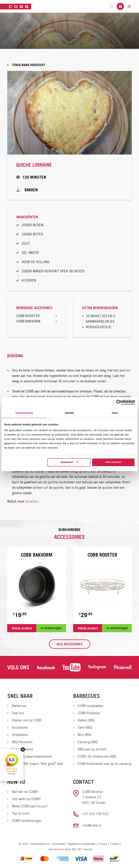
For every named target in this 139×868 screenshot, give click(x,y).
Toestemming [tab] (24, 413)
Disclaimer (59, 844)
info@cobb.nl (92, 825)
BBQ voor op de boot (92, 749)
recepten (32, 501)
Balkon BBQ (86, 720)
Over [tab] (115, 413)
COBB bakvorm (37, 321)
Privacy (103, 844)
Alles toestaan (113, 462)
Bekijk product (22, 628)
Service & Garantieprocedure (32, 756)
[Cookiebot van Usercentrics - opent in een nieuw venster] (119, 402)
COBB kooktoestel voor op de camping (105, 764)
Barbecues (19, 706)
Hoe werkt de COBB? (26, 799)
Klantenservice (22, 749)
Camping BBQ (88, 742)
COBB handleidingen (27, 821)
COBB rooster (37, 316)
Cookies (115, 844)
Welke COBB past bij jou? (30, 806)
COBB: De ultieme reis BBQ (97, 756)
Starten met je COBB (27, 720)
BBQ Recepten (22, 742)
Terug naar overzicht (29, 65)
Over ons (18, 713)
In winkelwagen (51, 628)
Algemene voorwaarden (82, 844)
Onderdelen (20, 735)
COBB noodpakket (90, 706)
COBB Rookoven (89, 713)
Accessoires (20, 727)
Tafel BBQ (85, 727)
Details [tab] (69, 413)
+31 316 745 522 (95, 814)
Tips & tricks (21, 813)
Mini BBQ (84, 735)
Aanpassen (69, 462)
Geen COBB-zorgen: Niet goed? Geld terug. (38, 766)
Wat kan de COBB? (25, 792)
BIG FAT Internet (82, 849)
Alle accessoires (70, 644)
